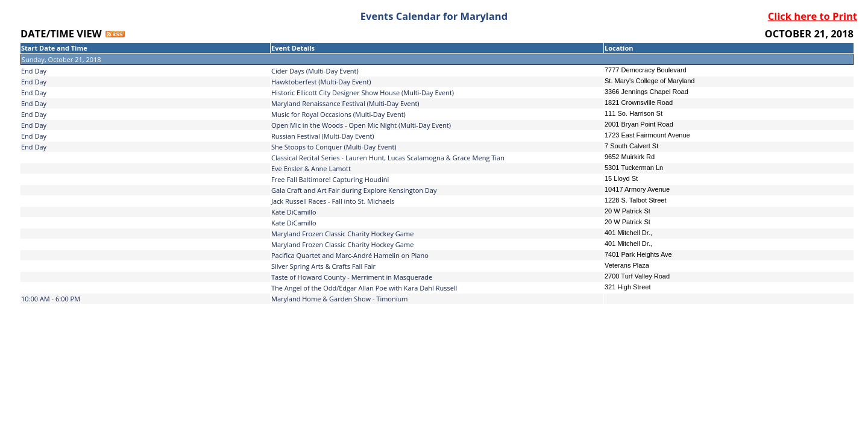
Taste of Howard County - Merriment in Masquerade (352, 277)
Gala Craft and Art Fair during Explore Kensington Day (354, 190)
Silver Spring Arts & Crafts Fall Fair (323, 266)
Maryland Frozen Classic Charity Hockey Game (342, 234)
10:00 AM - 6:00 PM (51, 299)
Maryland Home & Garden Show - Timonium (339, 299)
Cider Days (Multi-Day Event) (315, 71)
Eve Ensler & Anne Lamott (311, 168)
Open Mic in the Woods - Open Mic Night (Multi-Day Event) (361, 125)
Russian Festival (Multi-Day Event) (323, 136)
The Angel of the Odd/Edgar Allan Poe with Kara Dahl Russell (364, 288)
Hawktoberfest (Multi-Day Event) (321, 82)
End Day (34, 71)
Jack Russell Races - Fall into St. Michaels (333, 201)
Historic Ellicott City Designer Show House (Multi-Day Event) (363, 93)
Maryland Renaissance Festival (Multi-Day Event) (345, 103)
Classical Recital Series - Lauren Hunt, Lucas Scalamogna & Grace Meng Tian (388, 158)
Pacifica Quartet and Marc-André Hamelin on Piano (350, 255)
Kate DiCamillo (294, 212)
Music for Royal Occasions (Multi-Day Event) (338, 114)
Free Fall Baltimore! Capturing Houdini (330, 179)
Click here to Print (813, 16)
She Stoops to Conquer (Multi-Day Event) (334, 147)
